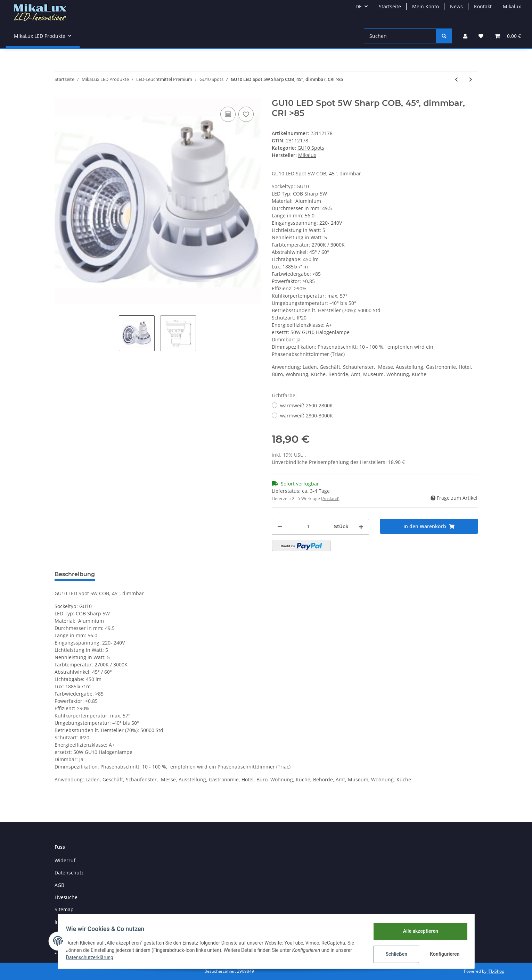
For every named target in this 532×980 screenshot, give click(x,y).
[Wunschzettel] (481, 36)
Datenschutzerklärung (93, 957)
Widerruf (65, 860)
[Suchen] (400, 36)
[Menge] (308, 527)
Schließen (394, 954)
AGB (59, 885)
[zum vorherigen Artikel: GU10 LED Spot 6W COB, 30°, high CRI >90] (456, 79)
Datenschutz (69, 873)
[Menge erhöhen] (361, 527)
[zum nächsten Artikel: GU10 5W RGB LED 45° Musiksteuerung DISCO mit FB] (471, 79)
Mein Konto (425, 6)
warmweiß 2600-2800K (306, 405)
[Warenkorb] (508, 36)
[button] (465, 36)
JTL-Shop (496, 971)
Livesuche (66, 897)
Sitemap (64, 909)
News (456, 6)
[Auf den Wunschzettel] (246, 114)
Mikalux (512, 6)
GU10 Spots (311, 148)
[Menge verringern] (280, 527)
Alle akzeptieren (418, 931)
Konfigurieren (443, 954)
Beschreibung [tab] (75, 574)
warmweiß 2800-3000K (306, 416)
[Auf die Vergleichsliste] (228, 114)
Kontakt (483, 6)
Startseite (390, 6)
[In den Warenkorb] (429, 526)
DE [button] (359, 6)
